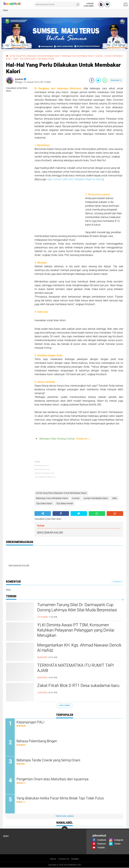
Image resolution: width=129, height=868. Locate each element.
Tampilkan (117, 582)
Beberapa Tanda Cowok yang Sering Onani (49, 760)
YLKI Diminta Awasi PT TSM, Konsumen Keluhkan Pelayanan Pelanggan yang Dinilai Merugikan (76, 630)
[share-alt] (43, 514)
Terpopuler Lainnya (65, 816)
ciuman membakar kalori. (96, 498)
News (6, 10)
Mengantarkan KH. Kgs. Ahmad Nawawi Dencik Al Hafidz (79, 648)
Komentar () (116, 80)
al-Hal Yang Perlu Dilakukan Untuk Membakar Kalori (35, 56)
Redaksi (75, 859)
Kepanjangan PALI (31, 722)
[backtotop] (65, 830)
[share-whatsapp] (105, 80)
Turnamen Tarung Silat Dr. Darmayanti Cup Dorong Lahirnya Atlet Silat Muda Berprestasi (77, 607)
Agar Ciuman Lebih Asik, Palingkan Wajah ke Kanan (75, 179)
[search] (57, 4)
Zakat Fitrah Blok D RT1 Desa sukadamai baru (78, 685)
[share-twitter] (98, 80)
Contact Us (64, 859)
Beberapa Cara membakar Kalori (78, 56)
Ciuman (99, 56)
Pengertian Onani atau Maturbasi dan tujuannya (53, 779)
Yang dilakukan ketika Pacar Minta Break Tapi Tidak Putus (61, 799)
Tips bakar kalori (28, 59)
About (53, 859)
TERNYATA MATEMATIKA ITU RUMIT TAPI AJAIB (75, 668)
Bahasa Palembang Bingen (37, 741)
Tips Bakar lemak (46, 59)
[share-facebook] (92, 80)
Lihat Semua (65, 705)
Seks (16, 59)
